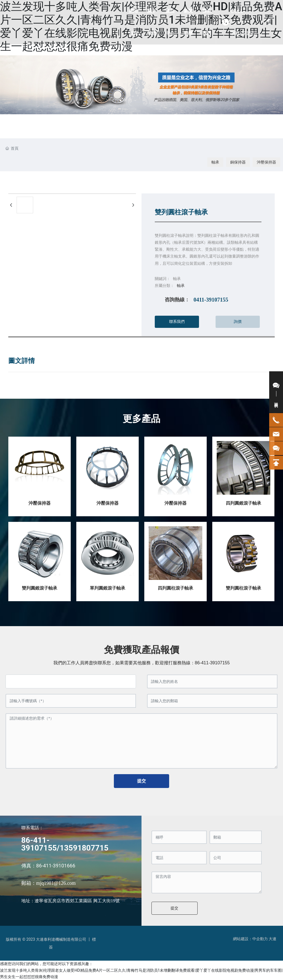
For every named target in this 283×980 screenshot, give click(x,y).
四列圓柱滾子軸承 (175, 588)
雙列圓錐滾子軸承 (40, 588)
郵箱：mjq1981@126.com (49, 883)
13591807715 (84, 848)
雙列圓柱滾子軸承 (243, 588)
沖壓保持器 (266, 162)
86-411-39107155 (212, 663)
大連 (272, 939)
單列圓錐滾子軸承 (108, 588)
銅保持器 (238, 162)
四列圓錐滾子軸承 (243, 503)
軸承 (215, 162)
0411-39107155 (243, 22)
